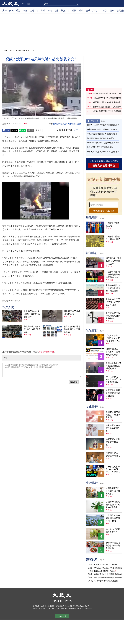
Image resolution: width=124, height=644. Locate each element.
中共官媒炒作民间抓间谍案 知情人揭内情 (103, 129)
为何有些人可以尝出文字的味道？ (113, 442)
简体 (29, 4)
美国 (11, 10)
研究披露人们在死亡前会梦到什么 (113, 428)
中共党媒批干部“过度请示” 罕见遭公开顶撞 (113, 302)
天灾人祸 (26, 51)
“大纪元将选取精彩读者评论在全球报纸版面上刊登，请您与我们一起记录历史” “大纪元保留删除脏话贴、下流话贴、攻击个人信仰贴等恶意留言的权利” (42, 370)
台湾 (32, 10)
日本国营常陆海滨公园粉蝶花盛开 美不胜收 (113, 518)
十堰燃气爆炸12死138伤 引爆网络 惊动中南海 (32, 314)
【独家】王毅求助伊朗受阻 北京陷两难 (102, 565)
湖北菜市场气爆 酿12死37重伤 (72, 313)
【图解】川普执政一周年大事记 (113, 238)
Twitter (14, 130)
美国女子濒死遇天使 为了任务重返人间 (113, 415)
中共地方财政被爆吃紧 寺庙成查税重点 (102, 134)
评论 (50, 10)
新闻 (10, 51)
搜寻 (77, 4)
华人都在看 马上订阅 (104, 211)
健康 (112, 10)
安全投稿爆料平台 (46, 352)
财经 (81, 10)
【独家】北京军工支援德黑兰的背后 (101, 571)
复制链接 (31, 130)
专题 (56, 10)
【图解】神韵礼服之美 (113, 224)
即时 (43, 10)
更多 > (103, 121)
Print (39, 130)
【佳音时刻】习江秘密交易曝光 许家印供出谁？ (113, 275)
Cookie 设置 (62, 616)
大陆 (5, 10)
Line (22, 130)
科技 (74, 10)
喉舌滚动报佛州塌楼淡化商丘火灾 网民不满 (72, 329)
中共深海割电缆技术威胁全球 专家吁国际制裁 (113, 288)
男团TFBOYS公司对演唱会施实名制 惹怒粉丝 (114, 366)
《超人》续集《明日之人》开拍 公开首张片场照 (113, 338)
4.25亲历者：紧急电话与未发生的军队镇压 (114, 261)
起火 (79, 124)
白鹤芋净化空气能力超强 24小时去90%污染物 (113, 505)
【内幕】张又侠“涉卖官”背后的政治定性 (102, 581)
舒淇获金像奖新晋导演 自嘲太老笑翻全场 (113, 393)
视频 (63, 10)
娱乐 (88, 10)
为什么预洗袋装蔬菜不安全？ (113, 531)
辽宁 (65, 124)
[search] (61, 4)
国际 (25, 10)
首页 (5, 51)
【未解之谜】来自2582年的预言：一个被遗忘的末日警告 (113, 469)
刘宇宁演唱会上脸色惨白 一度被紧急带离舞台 (113, 352)
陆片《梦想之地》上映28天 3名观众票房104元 (114, 379)
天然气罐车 (72, 124)
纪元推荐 (95, 121)
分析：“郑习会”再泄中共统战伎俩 (100, 147)
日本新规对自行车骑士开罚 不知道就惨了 (113, 491)
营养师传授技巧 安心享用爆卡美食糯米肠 (113, 546)
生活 (105, 10)
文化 (95, 10)
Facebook (6, 130)
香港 (18, 10)
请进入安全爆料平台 (104, 166)
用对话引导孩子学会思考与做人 (113, 454)
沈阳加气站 (58, 124)
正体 (24, 4)
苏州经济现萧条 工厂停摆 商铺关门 (100, 138)
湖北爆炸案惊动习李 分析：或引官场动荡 (32, 329)
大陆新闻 (17, 51)
